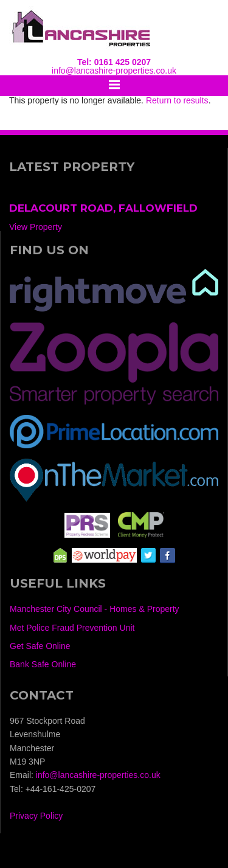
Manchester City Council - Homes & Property (95, 609)
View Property (36, 227)
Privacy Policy (36, 816)
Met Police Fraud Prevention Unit (72, 628)
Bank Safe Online (43, 664)
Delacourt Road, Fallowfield (103, 208)
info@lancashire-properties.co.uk (114, 71)
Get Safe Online (40, 646)
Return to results (177, 100)
